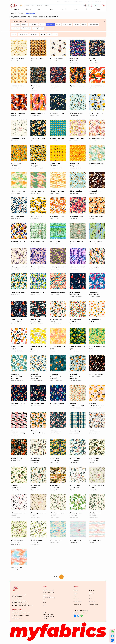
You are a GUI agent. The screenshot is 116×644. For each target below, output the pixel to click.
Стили (84, 24)
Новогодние (34, 35)
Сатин (45, 600)
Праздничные (23, 35)
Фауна (58, 24)
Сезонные (50, 24)
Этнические (16, 28)
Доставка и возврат (67, 2)
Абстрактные (26, 28)
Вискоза (45, 605)
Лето (49, 35)
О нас (59, 2)
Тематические (93, 24)
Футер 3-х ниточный (48, 593)
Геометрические (38, 28)
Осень (14, 35)
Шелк (44, 603)
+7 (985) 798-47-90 (81, 611)
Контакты (87, 2)
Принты (76, 587)
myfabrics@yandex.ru (80, 613)
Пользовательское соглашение (21, 615)
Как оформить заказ (78, 2)
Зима (55, 35)
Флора (42, 24)
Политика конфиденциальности (21, 613)
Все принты (16, 24)
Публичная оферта (17, 618)
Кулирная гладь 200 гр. (49, 598)
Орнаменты (34, 24)
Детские (25, 24)
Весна (43, 35)
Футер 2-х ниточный (48, 590)
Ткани (45, 587)
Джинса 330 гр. (47, 595)
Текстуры (77, 24)
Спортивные (67, 24)
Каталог (96, 5)
